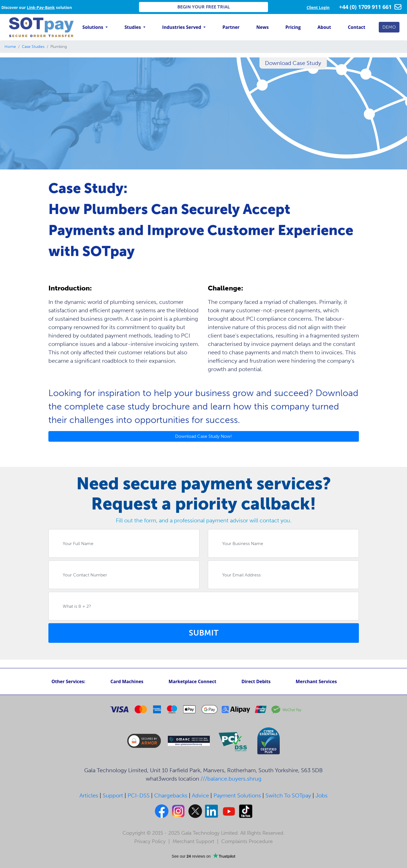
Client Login (318, 7)
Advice (200, 795)
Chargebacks (171, 795)
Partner (231, 27)
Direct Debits (256, 681)
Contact (356, 27)
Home (10, 47)
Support (113, 795)
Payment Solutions (237, 795)
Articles (89, 795)
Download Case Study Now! (203, 436)
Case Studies (33, 47)
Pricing (293, 27)
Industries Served (182, 27)
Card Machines (127, 681)
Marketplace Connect (193, 681)
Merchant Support (193, 841)
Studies (133, 27)
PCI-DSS (139, 795)
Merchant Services (316, 681)
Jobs (322, 795)
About (324, 27)
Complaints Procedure (247, 841)
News (262, 27)
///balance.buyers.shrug (231, 779)
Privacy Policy (150, 841)
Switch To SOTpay (288, 795)
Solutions (93, 27)
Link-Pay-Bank (41, 7)
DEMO (389, 27)
